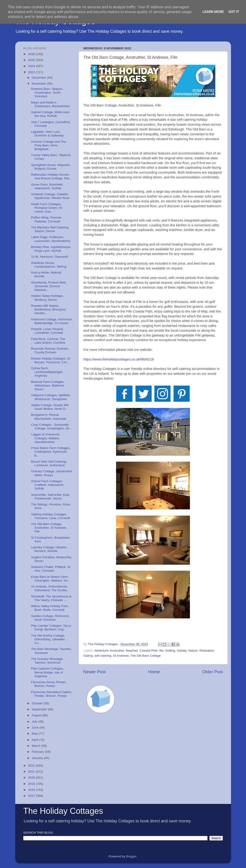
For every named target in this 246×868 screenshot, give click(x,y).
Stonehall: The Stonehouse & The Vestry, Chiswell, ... (51, 598)
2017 (32, 796)
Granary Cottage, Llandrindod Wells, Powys (51, 473)
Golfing (170, 651)
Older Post (212, 672)
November (39, 84)
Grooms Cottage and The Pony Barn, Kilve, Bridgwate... (48, 145)
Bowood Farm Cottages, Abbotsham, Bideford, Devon (48, 385)
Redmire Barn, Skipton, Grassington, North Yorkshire (47, 93)
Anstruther (117, 651)
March (37, 746)
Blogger (131, 856)
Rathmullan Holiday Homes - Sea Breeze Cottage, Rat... (51, 176)
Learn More (213, 12)
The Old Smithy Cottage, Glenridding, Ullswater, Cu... (48, 639)
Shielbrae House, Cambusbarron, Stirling (49, 265)
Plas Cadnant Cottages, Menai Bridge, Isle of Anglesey (47, 672)
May (35, 734)
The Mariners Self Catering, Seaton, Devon (50, 229)
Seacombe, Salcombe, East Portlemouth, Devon (50, 497)
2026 (32, 54)
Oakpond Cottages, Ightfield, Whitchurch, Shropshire (51, 397)
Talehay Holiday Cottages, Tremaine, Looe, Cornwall (50, 516)
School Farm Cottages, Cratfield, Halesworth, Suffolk (48, 485)
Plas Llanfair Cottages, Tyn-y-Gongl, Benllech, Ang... (51, 627)
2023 (32, 72)
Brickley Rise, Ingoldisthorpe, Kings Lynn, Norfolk (51, 249)
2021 (32, 772)
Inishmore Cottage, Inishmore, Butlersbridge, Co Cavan (52, 321)
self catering (103, 656)
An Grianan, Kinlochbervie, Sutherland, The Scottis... (50, 588)
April (35, 740)
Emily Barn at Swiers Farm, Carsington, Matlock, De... (51, 579)
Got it (234, 12)
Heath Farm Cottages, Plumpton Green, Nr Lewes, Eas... (46, 208)
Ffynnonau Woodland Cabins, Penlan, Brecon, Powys (51, 694)
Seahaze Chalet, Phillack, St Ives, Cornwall (51, 569)
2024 (32, 66)
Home (154, 672)
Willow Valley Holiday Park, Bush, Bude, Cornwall (50, 608)
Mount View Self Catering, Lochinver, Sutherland (49, 463)
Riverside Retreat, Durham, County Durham (50, 350)
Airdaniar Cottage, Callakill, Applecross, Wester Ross (50, 196)
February (39, 752)
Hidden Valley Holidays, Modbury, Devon (47, 298)
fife (162, 651)
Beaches (132, 651)
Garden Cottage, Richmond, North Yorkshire (50, 618)
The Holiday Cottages (63, 811)
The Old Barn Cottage (145, 656)
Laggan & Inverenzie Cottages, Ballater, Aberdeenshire (45, 438)
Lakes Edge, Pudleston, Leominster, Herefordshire (51, 239)
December (39, 78)
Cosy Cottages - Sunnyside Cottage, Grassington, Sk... (51, 427)
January (38, 758)
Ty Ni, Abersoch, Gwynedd (49, 257)
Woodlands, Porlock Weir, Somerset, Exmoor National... (49, 286)
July (35, 722)
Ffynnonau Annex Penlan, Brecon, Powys (49, 684)
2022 (32, 766)
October (38, 703)
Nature (193, 651)
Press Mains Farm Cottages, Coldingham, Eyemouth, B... (51, 452)
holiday (182, 651)
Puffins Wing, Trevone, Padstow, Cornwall (47, 219)
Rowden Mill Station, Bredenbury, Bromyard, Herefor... (49, 309)
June (36, 728)
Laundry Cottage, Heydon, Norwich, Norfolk (49, 549)
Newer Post (95, 672)
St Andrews (121, 656)
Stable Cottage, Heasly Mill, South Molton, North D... (50, 407)
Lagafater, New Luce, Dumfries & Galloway (47, 134)
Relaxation (207, 651)
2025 (32, 60)
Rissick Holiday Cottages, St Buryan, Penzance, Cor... (51, 360)
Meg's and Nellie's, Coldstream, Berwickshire (50, 104)
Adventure (101, 651)
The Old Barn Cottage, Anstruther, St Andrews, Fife (49, 528)
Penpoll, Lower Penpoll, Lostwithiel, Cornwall (47, 331)
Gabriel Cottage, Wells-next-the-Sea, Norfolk (50, 114)
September (40, 709)
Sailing (88, 656)
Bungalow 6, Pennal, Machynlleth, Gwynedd (48, 417)
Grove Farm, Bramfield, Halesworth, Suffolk (47, 186)
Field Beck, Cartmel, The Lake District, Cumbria (48, 341)
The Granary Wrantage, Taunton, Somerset (47, 661)
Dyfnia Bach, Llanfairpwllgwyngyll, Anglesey (47, 372)
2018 (32, 790)
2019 (32, 784)
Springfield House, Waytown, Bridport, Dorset (51, 167)
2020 (32, 778)
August (37, 715)
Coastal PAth (149, 651)
